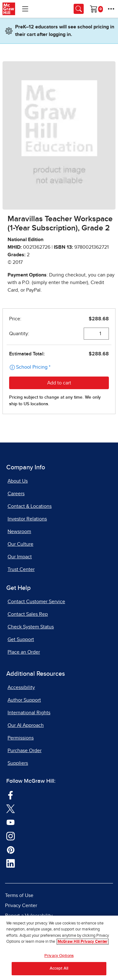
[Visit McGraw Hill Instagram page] (11, 836)
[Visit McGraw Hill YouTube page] (11, 822)
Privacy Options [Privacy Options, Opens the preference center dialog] (59, 956)
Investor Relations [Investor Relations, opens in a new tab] (27, 519)
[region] (59, 948)
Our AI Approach (26, 725)
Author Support (24, 700)
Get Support (21, 639)
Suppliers (18, 763)
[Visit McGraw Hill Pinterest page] (11, 849)
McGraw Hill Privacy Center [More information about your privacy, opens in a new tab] (83, 942)
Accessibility (21, 687)
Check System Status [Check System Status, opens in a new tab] (31, 627)
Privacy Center (21, 906)
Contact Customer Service (36, 602)
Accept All (59, 968)
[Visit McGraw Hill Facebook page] (11, 795)
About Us (18, 481)
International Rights (29, 713)
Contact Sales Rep (28, 614)
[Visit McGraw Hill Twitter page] (11, 808)
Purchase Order (25, 751)
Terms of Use (19, 895)
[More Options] (111, 9)
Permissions (21, 738)
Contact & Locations (30, 506)
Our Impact (20, 557)
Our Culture (20, 544)
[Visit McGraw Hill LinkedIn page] (11, 863)
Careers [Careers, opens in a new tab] (16, 494)
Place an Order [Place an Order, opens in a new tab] (24, 652)
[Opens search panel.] (79, 9)
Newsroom (19, 532)
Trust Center (21, 569)
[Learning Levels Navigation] (25, 9)
